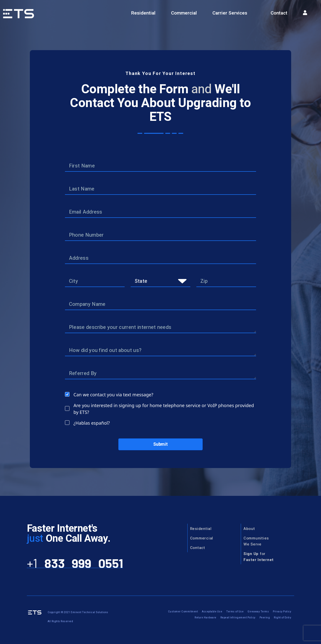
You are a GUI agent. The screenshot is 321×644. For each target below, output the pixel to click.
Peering (265, 618)
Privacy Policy (282, 612)
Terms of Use (235, 612)
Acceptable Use (212, 612)
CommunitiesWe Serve (256, 541)
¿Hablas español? (92, 423)
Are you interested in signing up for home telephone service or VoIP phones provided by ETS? (164, 409)
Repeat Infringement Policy (238, 618)
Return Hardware (206, 618)
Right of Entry (283, 618)
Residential (143, 13)
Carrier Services (230, 13)
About (249, 529)
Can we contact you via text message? (113, 395)
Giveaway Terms (258, 612)
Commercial (184, 13)
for (259, 557)
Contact (279, 13)
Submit (160, 444)
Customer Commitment (183, 612)
